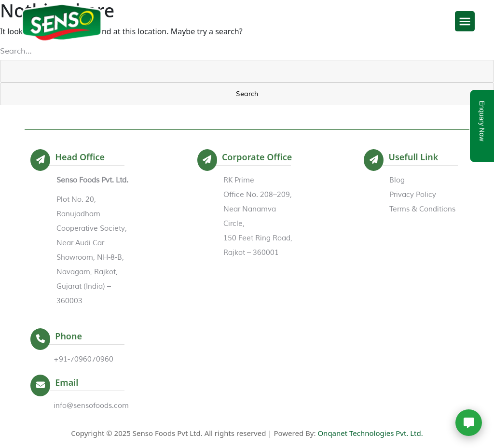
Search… (16, 51)
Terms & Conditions (422, 209)
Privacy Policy (413, 195)
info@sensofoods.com (91, 406)
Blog (397, 180)
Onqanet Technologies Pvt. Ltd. (370, 433)
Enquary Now (482, 121)
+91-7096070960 (83, 359)
